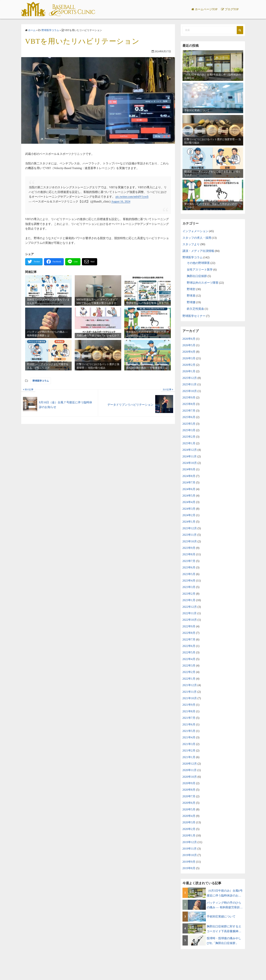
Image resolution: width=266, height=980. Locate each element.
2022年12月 (190, 607)
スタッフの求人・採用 (197, 238)
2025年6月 (189, 417)
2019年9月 (189, 862)
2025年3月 (189, 430)
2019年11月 (190, 849)
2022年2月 (189, 672)
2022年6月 (189, 646)
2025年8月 (189, 404)
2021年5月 (189, 731)
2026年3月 (189, 358)
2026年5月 (189, 345)
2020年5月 (189, 809)
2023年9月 (189, 548)
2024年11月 (190, 456)
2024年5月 (189, 496)
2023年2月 (189, 594)
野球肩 (191, 296)
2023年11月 (190, 535)
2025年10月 (190, 391)
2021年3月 (189, 744)
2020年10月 (190, 777)
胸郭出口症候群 (197, 276)
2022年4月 (189, 659)
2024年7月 (189, 482)
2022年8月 (189, 633)
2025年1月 (189, 443)
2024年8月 (189, 476)
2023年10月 (190, 541)
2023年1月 (189, 600)
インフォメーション (195, 231)
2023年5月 (189, 574)
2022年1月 (189, 679)
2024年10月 (190, 463)
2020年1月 (189, 835)
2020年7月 (189, 796)
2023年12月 (190, 528)
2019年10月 (190, 855)
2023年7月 (189, 561)
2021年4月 (189, 737)
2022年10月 (190, 620)
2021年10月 (190, 698)
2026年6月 (189, 339)
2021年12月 (190, 685)
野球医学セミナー (194, 316)
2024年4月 (189, 502)
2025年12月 (190, 378)
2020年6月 (189, 803)
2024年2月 (189, 515)
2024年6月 (189, 489)
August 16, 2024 (121, 201)
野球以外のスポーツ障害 (203, 283)
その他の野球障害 (198, 263)
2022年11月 (190, 613)
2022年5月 (189, 652)
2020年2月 (189, 829)
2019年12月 (190, 842)
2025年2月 (189, 437)
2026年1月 (189, 371)
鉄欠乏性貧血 (195, 309)
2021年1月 (189, 757)
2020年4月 (189, 816)
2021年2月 (189, 750)
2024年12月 (190, 450)
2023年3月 (189, 587)
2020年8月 (189, 790)
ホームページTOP (206, 9)
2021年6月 (189, 724)
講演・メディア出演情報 (198, 251)
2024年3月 (189, 509)
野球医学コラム (41, 381)
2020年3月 (189, 822)
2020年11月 (190, 770)
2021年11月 (190, 692)
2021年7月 (189, 718)
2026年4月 (189, 352)
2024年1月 (189, 522)
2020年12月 (190, 764)
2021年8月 (189, 711)
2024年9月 (189, 469)
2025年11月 (190, 384)
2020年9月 (189, 783)
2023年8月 (189, 554)
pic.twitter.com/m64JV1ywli (132, 197)
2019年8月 (189, 868)
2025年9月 (189, 397)
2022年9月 (189, 626)
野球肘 (191, 289)
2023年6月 (189, 567)
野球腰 (191, 302)
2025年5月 (189, 424)
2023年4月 (189, 581)
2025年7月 (189, 411)
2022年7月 (189, 639)
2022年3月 (189, 666)
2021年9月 (189, 705)
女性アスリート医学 (200, 270)
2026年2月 (189, 365)
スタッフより (191, 244)
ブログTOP (232, 9)
